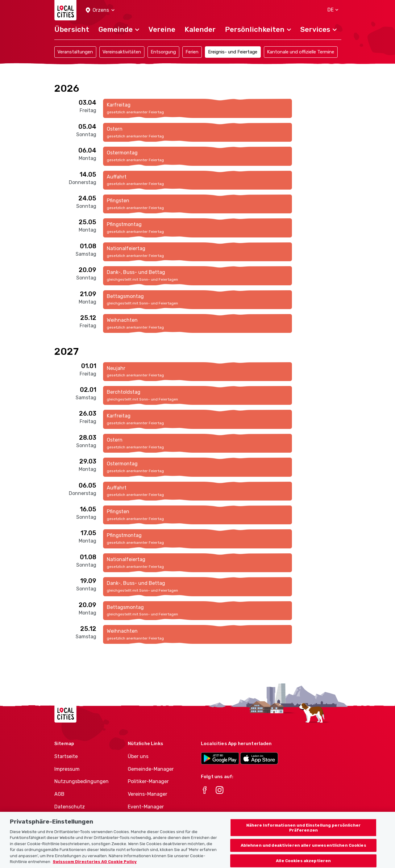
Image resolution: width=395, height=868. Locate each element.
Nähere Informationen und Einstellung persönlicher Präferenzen (304, 834)
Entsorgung (163, 52)
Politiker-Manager (148, 781)
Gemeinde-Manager (151, 769)
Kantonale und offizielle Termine (301, 52)
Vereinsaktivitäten (122, 52)
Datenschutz (70, 807)
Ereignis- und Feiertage (233, 52)
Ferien (192, 52)
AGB (59, 794)
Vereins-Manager (148, 794)
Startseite (66, 756)
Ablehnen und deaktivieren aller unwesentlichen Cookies (304, 852)
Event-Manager (146, 807)
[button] (100, 10)
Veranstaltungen (75, 52)
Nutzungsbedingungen (81, 781)
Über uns (138, 756)
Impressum (67, 769)
